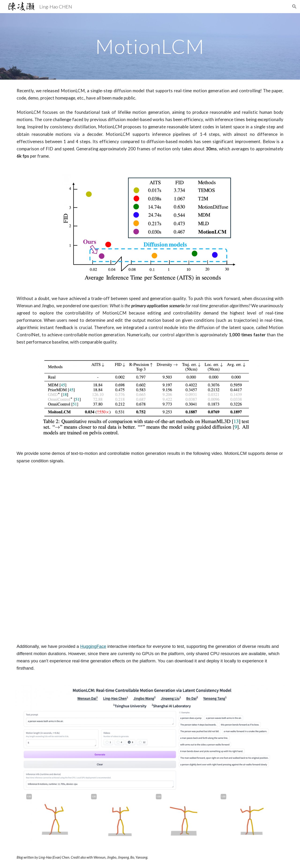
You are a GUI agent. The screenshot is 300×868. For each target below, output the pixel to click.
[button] (294, 7)
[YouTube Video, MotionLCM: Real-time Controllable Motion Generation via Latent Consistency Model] (150, 554)
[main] (150, 46)
